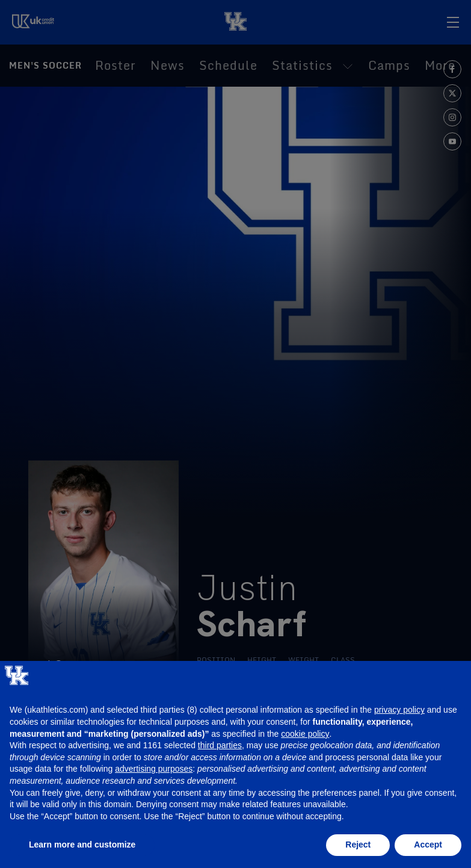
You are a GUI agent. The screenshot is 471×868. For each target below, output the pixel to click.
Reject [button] (358, 845)
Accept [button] (428, 845)
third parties (220, 745)
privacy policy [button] (399, 710)
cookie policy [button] (305, 734)
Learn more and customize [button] (82, 845)
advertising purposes (154, 769)
